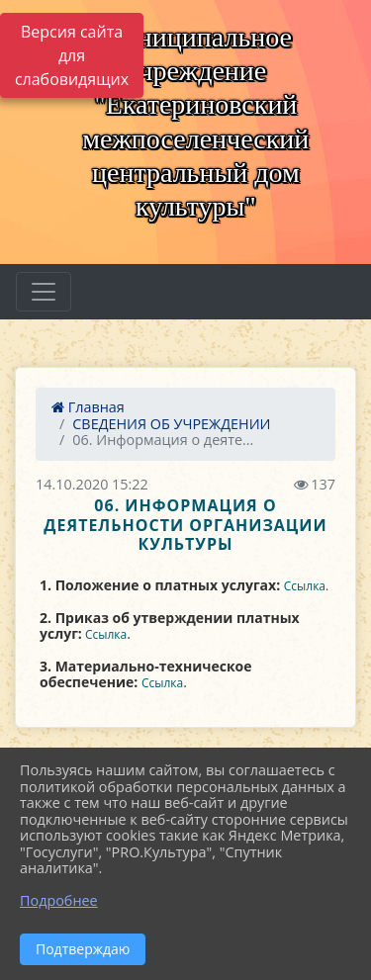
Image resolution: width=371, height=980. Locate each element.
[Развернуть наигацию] (44, 292)
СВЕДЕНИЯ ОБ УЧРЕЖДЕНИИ (171, 424)
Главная (88, 407)
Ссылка (305, 586)
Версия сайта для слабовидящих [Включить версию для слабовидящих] (72, 55)
